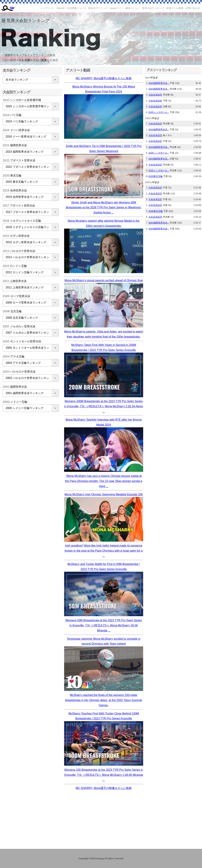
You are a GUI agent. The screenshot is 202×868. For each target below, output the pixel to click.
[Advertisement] (30, 470)
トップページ (47, 8)
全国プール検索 (175, 8)
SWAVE (61, 8)
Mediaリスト (117, 8)
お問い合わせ (193, 8)
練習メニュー (133, 8)
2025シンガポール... (159, 112)
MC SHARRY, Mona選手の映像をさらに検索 (104, 78)
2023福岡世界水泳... (159, 83)
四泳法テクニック (98, 8)
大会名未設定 (155, 95)
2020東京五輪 (156, 176)
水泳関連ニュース (77, 8)
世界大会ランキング (153, 8)
